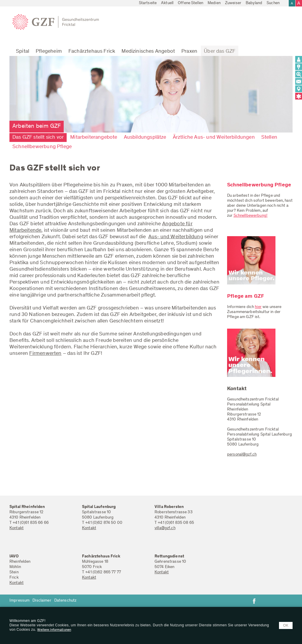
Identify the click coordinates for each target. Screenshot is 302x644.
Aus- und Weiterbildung (176, 237)
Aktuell (167, 3)
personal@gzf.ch (242, 455)
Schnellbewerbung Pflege (42, 147)
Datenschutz (65, 601)
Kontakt (17, 528)
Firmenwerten (45, 354)
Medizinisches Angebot (148, 52)
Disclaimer (42, 601)
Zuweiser (233, 3)
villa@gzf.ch (165, 528)
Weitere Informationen (54, 630)
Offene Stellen (191, 3)
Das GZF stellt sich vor (38, 138)
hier (258, 307)
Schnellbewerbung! (251, 216)
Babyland (254, 3)
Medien (214, 3)
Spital (23, 52)
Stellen (269, 138)
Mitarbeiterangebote (94, 138)
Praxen (189, 52)
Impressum (19, 601)
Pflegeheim (49, 52)
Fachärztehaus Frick (92, 52)
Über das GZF (220, 52)
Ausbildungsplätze (145, 138)
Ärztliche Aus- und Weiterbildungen (214, 138)
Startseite (148, 3)
